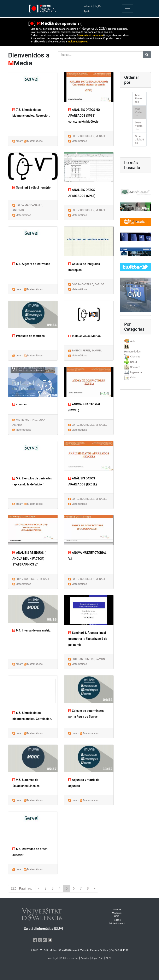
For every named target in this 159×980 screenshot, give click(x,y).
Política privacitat (69, 958)
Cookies (85, 958)
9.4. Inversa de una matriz (31, 631)
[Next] (95, 889)
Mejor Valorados (139, 126)
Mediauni (117, 913)
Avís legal (53, 958)
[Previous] (39, 889)
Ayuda (87, 11)
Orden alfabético (139, 140)
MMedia (117, 910)
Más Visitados (139, 112)
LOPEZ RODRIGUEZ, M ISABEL (89, 136)
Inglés (98, 6)
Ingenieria (136, 372)
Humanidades (132, 352)
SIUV (108, 958)
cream (19, 141)
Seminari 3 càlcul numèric (31, 188)
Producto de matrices (29, 336)
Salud (134, 362)
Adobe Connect (117, 923)
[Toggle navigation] (128, 9)
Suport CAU (98, 958)
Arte (133, 341)
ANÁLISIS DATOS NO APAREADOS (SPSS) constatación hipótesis (84, 116)
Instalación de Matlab (84, 336)
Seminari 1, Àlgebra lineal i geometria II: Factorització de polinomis (88, 639)
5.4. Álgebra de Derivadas (31, 264)
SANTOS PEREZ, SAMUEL (87, 350)
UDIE (117, 916)
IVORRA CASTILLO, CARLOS (88, 284)
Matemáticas (35, 141)
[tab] (135, 341)
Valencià (88, 6)
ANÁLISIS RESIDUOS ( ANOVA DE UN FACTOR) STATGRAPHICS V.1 (29, 559)
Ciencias (135, 357)
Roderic (117, 920)
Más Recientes (139, 98)
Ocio (133, 377)
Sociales (135, 367)
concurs (20, 404)
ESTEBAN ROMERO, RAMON (88, 659)
